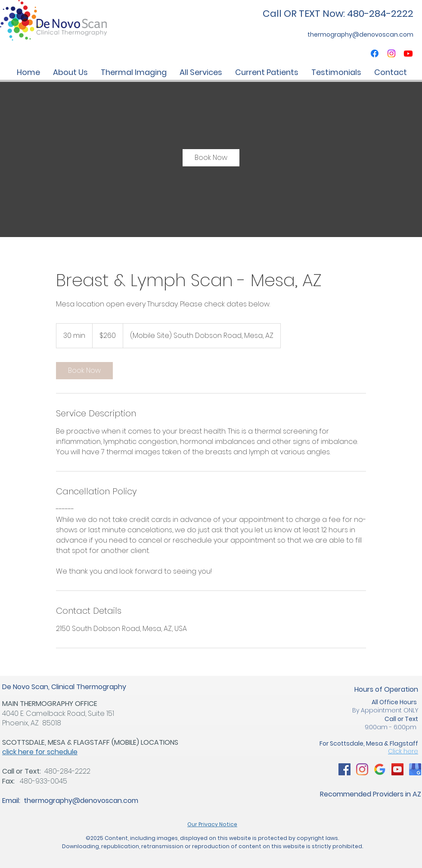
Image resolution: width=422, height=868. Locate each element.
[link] (211, 158)
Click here (403, 751)
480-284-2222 (67, 771)
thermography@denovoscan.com (81, 801)
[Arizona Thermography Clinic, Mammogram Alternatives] (344, 769)
